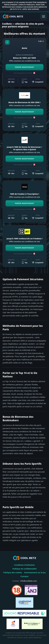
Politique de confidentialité (24, 569)
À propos (24, 576)
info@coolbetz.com (29, 581)
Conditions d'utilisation (25, 565)
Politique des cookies (13, 573)
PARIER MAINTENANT (24, 67)
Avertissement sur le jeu (35, 573)
